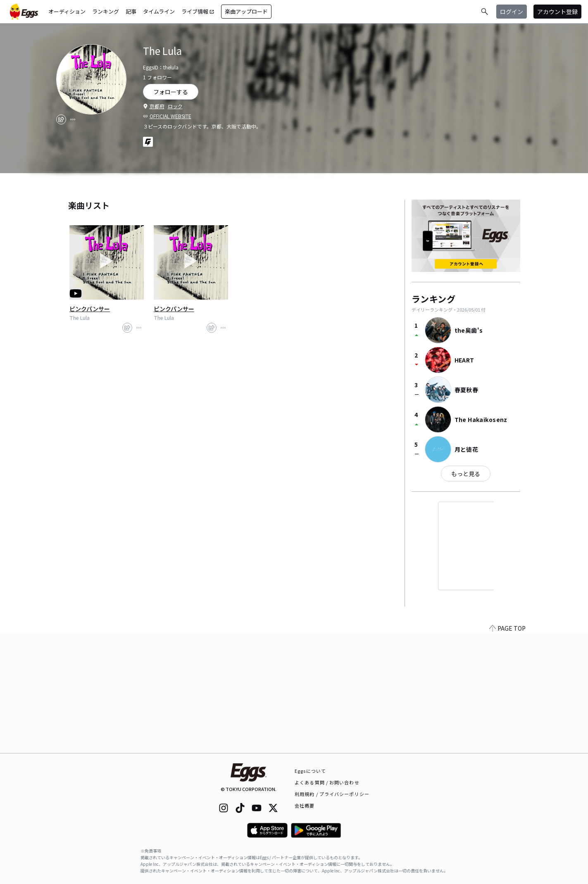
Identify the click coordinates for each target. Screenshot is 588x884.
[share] (61, 119)
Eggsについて (310, 771)
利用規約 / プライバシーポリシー (332, 794)
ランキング (106, 11)
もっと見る (466, 474)
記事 (131, 11)
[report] (73, 119)
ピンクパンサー (90, 309)
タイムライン (159, 11)
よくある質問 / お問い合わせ (327, 782)
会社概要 (305, 805)
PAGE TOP (507, 748)
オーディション (67, 11)
